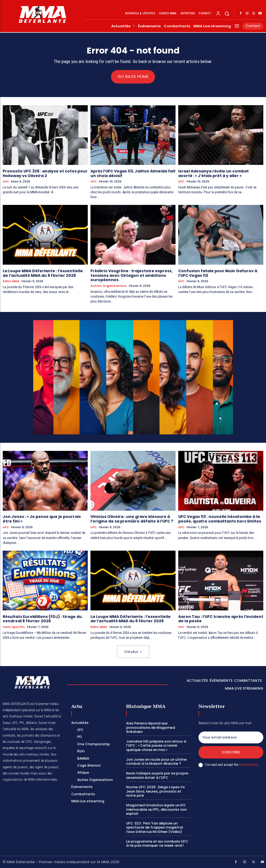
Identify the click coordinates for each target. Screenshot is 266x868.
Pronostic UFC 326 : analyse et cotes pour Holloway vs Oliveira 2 (45, 173)
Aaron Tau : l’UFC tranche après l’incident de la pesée (221, 619)
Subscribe (231, 752)
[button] (227, 13)
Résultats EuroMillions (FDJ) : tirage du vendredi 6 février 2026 (42, 619)
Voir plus (133, 651)
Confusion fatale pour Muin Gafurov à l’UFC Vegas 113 (218, 273)
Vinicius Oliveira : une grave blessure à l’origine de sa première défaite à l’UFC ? (132, 519)
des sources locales (16, 773)
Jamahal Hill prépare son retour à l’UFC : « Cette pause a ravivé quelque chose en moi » (156, 745)
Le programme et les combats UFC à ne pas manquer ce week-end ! (157, 843)
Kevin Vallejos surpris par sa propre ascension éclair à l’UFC (157, 775)
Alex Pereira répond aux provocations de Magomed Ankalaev (151, 727)
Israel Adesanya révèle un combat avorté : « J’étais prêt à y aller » (213, 173)
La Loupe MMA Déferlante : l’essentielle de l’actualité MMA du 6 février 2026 (131, 619)
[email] (231, 737)
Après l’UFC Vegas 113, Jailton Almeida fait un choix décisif (133, 173)
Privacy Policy (248, 764)
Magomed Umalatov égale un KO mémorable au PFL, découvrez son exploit (156, 809)
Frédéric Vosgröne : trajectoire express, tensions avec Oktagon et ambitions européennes (132, 275)
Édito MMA (11, 281)
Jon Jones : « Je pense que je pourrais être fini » (42, 519)
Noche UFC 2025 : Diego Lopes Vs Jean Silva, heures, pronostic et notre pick (155, 791)
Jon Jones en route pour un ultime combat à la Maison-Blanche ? (156, 761)
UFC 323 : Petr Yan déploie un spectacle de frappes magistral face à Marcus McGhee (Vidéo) (155, 827)
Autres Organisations (109, 286)
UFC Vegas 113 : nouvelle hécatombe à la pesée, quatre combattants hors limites (220, 519)
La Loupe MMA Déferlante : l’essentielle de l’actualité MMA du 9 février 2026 (43, 273)
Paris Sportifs (14, 627)
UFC (6, 182)
